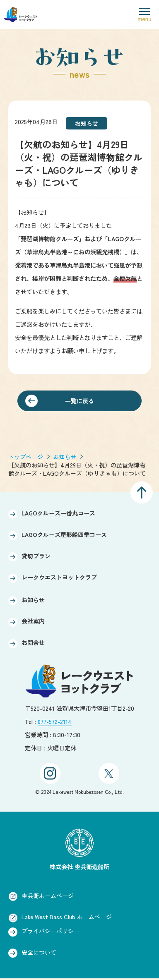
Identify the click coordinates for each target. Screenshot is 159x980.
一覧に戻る (79, 401)
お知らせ (65, 457)
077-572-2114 (55, 721)
